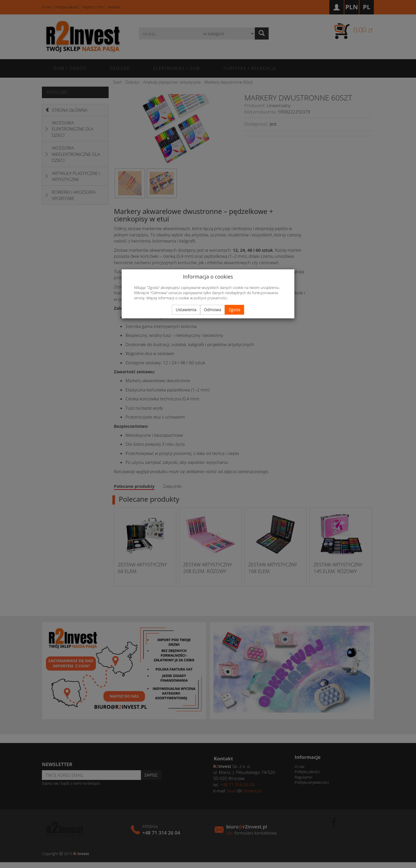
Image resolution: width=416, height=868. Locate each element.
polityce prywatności (210, 298)
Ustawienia (186, 310)
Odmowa (212, 310)
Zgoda (234, 310)
